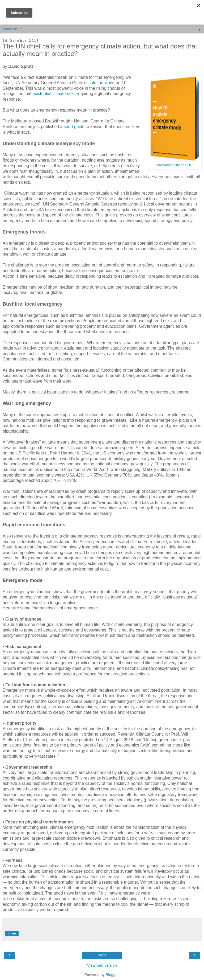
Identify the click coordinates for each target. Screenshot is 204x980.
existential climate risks (54, 94)
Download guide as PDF (174, 165)
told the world (102, 83)
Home (102, 955)
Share (12, 933)
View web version (102, 965)
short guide (74, 127)
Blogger (112, 975)
